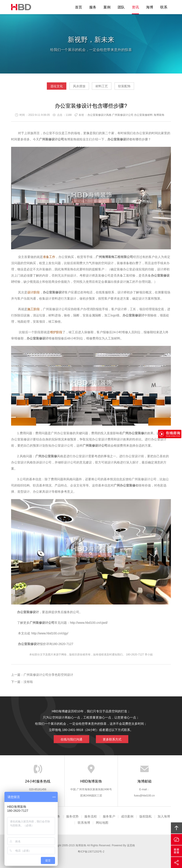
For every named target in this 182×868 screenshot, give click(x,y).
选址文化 (57, 86)
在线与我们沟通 (71, 739)
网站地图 (102, 823)
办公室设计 (100, 439)
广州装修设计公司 (123, 115)
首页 (79, 7)
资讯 (135, 7)
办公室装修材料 (143, 115)
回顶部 (176, 828)
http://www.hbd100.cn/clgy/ (49, 633)
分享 (176, 862)
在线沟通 (176, 839)
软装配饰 (124, 86)
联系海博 (84, 823)
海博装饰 (21, 7)
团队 (121, 7)
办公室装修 (115, 139)
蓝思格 (131, 845)
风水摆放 (79, 86)
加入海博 (164, 816)
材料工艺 (102, 86)
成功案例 (127, 816)
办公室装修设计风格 (99, 115)
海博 (150, 7)
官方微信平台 (176, 851)
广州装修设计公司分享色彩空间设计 (48, 675)
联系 (164, 7)
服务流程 (91, 816)
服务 (93, 7)
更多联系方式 (112, 739)
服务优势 (72, 816)
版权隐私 (146, 816)
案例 (107, 7)
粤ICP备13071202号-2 (91, 852)
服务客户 (109, 816)
